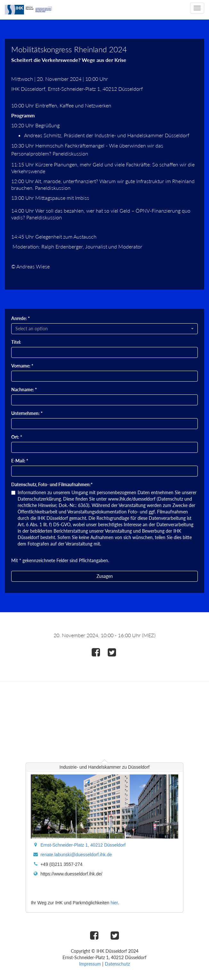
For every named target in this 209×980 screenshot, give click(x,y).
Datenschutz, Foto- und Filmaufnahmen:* (52, 484)
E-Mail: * (20, 461)
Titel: (16, 342)
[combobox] (104, 329)
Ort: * (17, 437)
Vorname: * (22, 366)
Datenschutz (117, 964)
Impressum (90, 964)
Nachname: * (24, 389)
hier (114, 903)
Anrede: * (21, 318)
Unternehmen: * (27, 413)
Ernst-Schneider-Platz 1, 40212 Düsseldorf (83, 845)
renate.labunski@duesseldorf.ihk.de (76, 855)
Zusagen (105, 576)
